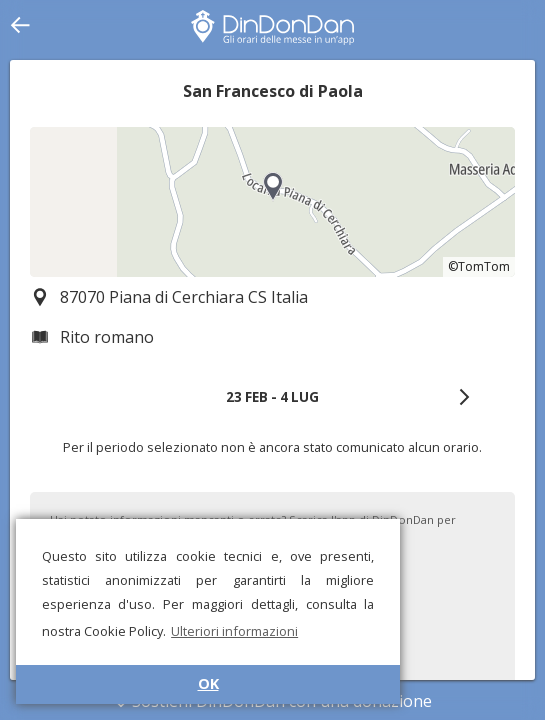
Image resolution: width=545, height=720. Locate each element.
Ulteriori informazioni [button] (234, 631)
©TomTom (479, 266)
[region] (272, 202)
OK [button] (208, 683)
